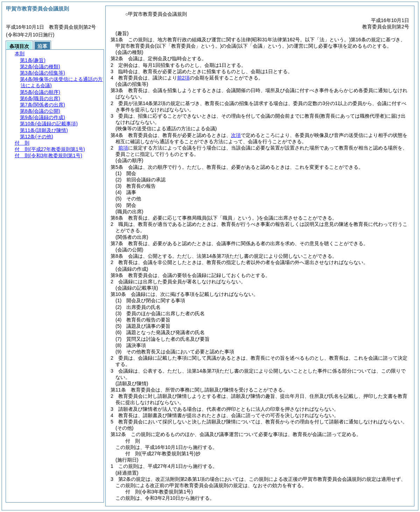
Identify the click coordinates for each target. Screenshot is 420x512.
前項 (123, 148)
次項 (236, 135)
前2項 (183, 78)
